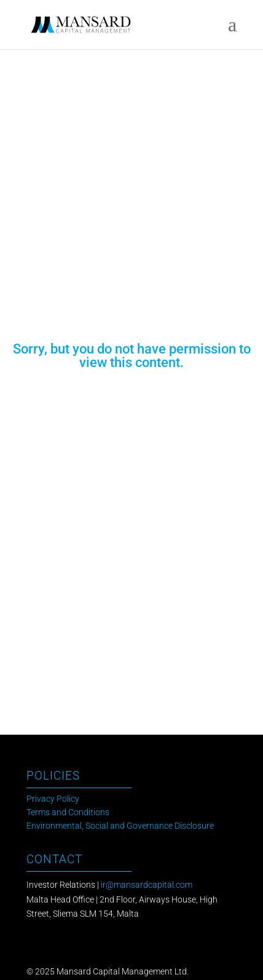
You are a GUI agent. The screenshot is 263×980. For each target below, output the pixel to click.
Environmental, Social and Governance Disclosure (120, 826)
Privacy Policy (53, 799)
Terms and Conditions (68, 812)
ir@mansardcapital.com (147, 885)
